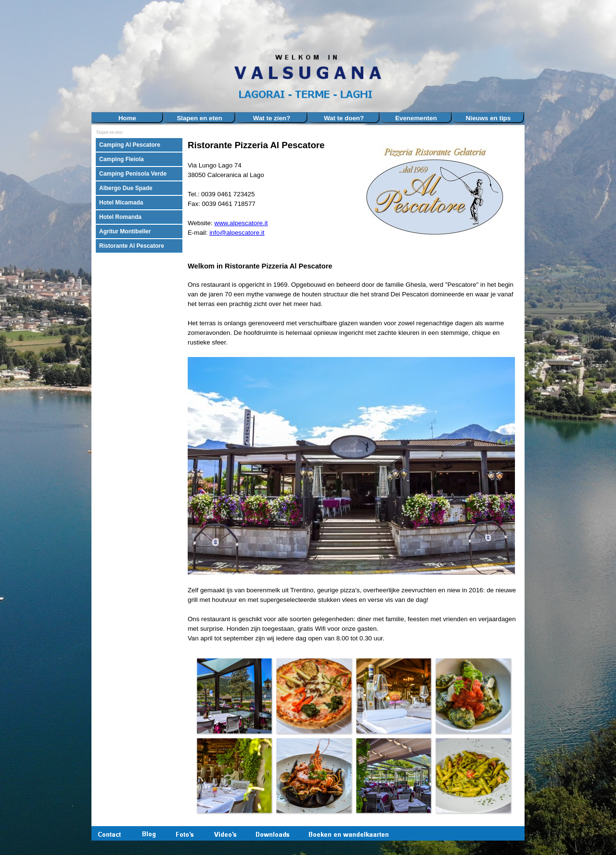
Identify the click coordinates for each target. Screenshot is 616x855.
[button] (234, 696)
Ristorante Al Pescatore (132, 246)
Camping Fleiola (122, 159)
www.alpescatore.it (241, 223)
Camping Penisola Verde (133, 174)
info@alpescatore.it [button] (237, 233)
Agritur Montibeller (125, 231)
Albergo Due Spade (126, 188)
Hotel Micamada (121, 203)
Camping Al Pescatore (130, 145)
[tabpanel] (269, 197)
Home (127, 118)
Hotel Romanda (120, 217)
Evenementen (416, 118)
